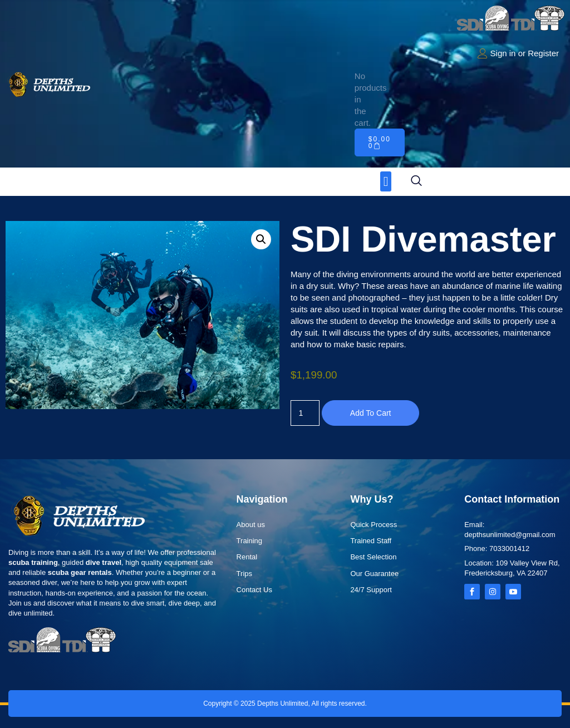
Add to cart (372, 413)
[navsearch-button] (416, 181)
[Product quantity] (306, 413)
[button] (386, 181)
